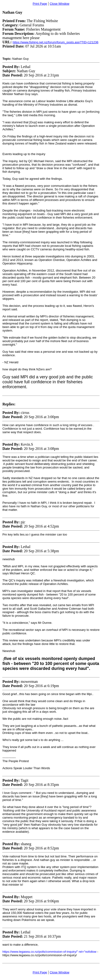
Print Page (40, 4)
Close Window (60, 4)
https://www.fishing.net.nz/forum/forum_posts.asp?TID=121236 (55, 42)
